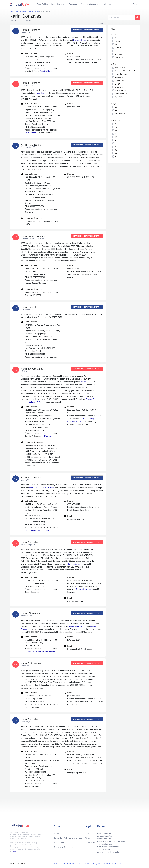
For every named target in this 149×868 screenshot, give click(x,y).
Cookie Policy (90, 842)
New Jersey (119, 51)
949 (116, 153)
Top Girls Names (103, 849)
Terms (87, 832)
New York (118, 54)
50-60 (117, 110)
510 (116, 134)
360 (116, 130)
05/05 (104, 835)
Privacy (88, 837)
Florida (117, 41)
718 (116, 143)
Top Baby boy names (105, 844)
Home (56, 832)
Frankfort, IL (119, 77)
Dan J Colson (35, 488)
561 (116, 137)
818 (116, 150)
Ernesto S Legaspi (90, 419)
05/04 (109, 835)
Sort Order (100, 23)
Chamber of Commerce (91, 4)
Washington (119, 57)
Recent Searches (103, 832)
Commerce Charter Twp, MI (125, 71)
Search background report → (87, 30)
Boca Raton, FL (120, 68)
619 (116, 140)
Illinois (117, 44)
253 (116, 127)
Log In (127, 4)
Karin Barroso (42, 93)
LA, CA (117, 84)
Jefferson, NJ (120, 81)
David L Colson (48, 488)
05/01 (109, 838)
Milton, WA (119, 87)
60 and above (120, 114)
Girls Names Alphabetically (107, 846)
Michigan (118, 48)
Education (73, 4)
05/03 (99, 838)
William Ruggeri (49, 651)
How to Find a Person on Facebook (111, 841)
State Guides (42, 4)
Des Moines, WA (121, 74)
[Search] (121, 17)
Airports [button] (107, 4)
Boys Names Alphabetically (108, 852)
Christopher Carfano (78, 626)
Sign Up (136, 4)
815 (116, 147)
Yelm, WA (118, 97)
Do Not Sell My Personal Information (69, 837)
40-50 (117, 107)
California (118, 38)
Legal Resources (58, 4)
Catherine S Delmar (37, 402)
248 (116, 124)
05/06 (99, 835)
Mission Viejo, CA (121, 90)
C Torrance (86, 382)
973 (116, 156)
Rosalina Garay (80, 40)
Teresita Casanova (76, 564)
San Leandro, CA (121, 94)
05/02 (104, 838)
